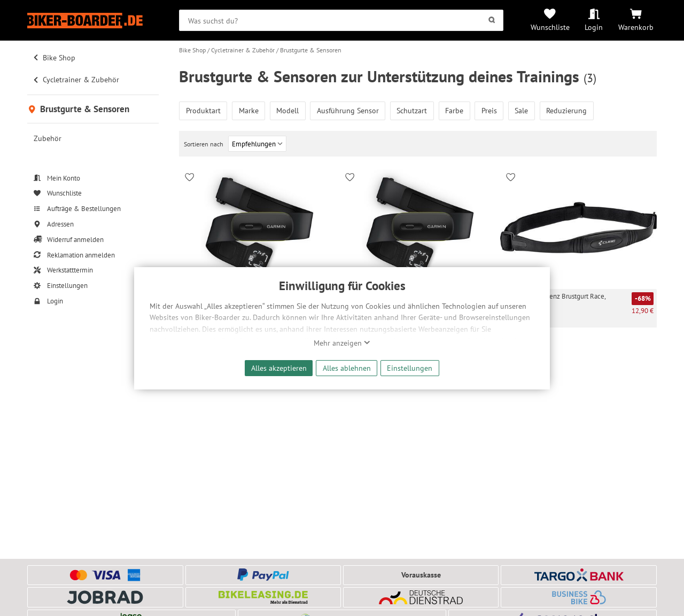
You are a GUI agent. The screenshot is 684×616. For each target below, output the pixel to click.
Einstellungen (410, 368)
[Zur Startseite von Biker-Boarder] (93, 21)
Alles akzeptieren (279, 368)
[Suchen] (492, 20)
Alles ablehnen (347, 368)
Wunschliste (550, 27)
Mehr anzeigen (342, 343)
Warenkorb (636, 27)
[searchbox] (341, 20)
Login (594, 27)
